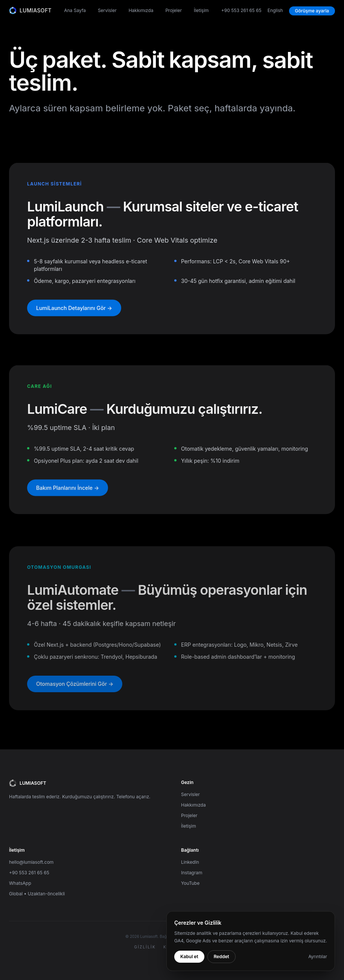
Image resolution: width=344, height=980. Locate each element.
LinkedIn (190, 862)
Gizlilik (145, 947)
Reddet (221, 956)
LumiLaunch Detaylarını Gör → (74, 308)
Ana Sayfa (75, 10)
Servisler (107, 10)
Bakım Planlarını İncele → (68, 489)
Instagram (192, 873)
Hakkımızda (141, 10)
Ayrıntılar (318, 956)
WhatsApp (20, 883)
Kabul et (189, 956)
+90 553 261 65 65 (241, 10)
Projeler (174, 10)
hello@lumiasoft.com (31, 862)
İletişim (201, 10)
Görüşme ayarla (312, 11)
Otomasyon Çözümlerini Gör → (75, 688)
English (275, 10)
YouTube (190, 883)
